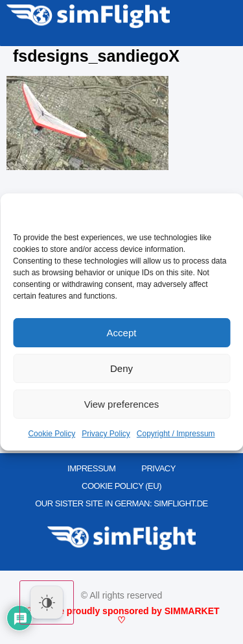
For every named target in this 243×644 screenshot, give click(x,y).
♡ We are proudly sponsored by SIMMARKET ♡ (121, 615)
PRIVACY (158, 468)
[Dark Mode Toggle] (47, 602)
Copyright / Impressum (176, 434)
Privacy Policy (106, 434)
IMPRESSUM (91, 468)
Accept (122, 333)
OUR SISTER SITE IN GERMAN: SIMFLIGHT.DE (121, 503)
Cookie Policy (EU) (121, 486)
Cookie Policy (52, 434)
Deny (121, 368)
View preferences (122, 404)
